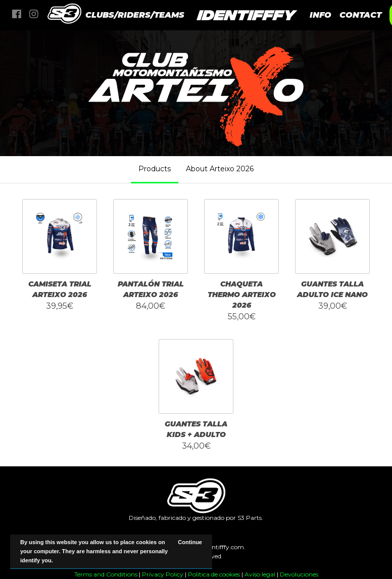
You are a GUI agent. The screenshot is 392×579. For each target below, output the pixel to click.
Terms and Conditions (106, 574)
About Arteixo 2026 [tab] (220, 169)
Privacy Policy (163, 574)
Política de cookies (214, 574)
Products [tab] (155, 169)
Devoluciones (299, 574)
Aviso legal (260, 574)
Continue (190, 542)
